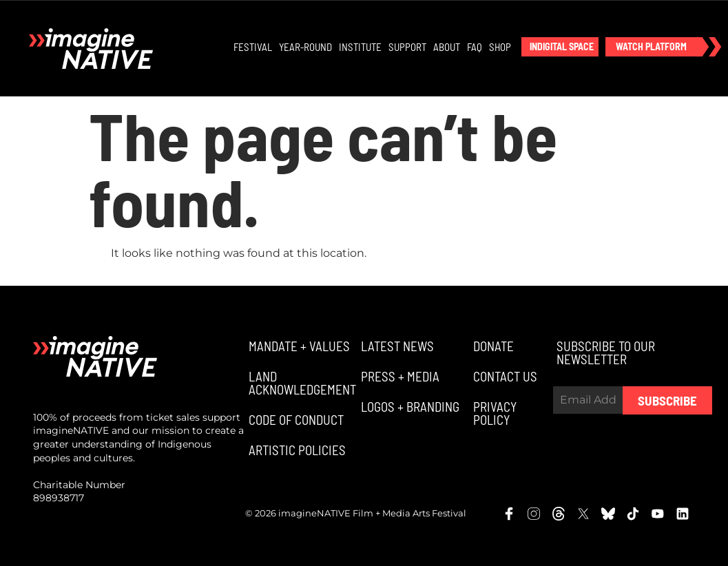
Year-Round (305, 47)
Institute (360, 47)
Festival (253, 47)
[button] (560, 47)
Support (407, 47)
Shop (500, 47)
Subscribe (667, 400)
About (447, 47)
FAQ (475, 47)
